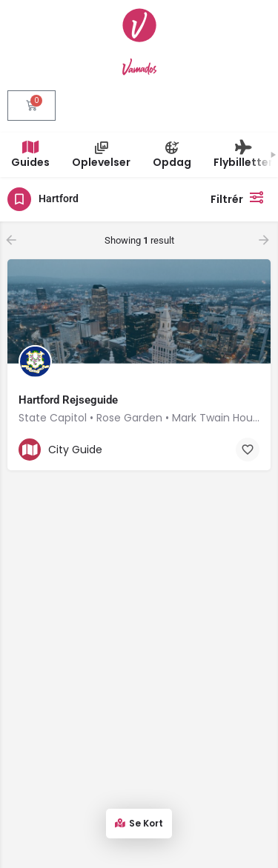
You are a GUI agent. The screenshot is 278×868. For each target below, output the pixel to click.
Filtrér (241, 197)
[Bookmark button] (248, 450)
